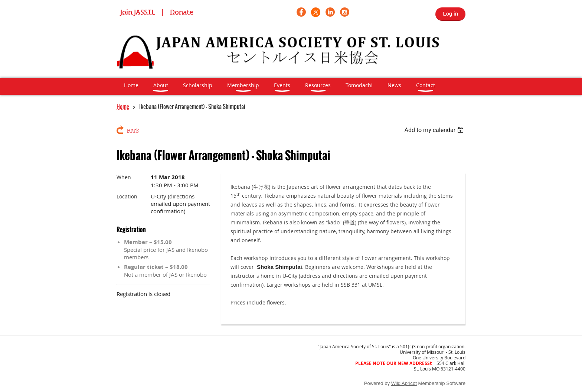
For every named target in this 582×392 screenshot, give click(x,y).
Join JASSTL (138, 12)
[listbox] (435, 130)
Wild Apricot (404, 383)
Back (133, 130)
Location (127, 196)
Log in (450, 14)
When (124, 177)
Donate (182, 12)
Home (123, 106)
